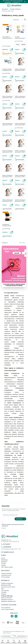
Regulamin (4, 562)
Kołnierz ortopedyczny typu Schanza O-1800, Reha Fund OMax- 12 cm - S (20, 152)
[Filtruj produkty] (14, 636)
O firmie (3, 563)
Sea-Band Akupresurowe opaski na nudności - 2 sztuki (20, 38)
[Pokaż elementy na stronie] (24, 243)
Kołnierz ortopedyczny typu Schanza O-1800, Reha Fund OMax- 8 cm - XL (20, 201)
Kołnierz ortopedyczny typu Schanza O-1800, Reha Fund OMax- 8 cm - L (20, 70)
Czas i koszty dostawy (7, 609)
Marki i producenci (6, 598)
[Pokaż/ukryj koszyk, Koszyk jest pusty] (25, 641)
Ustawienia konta (6, 575)
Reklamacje (4, 560)
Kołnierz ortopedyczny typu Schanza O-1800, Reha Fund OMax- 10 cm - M (8, 201)
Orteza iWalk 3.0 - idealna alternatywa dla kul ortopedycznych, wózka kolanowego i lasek (8, 38)
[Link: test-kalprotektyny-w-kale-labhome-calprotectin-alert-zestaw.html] (14, 266)
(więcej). (4, 528)
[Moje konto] (19, 641)
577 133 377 (6, 544)
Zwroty (3, 558)
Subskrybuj (20, 519)
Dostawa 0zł (6, 25)
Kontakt (3, 565)
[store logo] (14, 5)
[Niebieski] (24, 44)
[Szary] (18, 44)
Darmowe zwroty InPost (8, 587)
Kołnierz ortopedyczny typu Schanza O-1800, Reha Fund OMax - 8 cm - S (20, 97)
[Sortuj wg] (18, 20)
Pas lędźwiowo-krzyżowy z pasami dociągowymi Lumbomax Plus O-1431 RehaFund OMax (8, 225)
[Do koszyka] (11, 50)
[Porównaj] (11, 30)
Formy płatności (6, 608)
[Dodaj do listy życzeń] (11, 26)
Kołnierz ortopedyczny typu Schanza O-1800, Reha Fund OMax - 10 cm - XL (8, 176)
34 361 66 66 (6, 547)
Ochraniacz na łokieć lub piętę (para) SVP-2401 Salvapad (7, 70)
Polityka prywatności (7, 583)
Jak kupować (5, 590)
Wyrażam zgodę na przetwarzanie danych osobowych (13, 525)
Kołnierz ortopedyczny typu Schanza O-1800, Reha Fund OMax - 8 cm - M (8, 97)
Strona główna (5, 9)
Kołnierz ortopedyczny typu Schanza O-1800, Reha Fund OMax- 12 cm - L (8, 152)
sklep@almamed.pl (7, 552)
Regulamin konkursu (7, 600)
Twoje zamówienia (6, 573)
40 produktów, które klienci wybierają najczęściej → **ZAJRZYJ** (13, 2)
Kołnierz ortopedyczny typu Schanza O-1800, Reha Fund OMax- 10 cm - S (20, 124)
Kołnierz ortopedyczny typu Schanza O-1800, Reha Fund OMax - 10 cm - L (20, 176)
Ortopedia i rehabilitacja (15, 9)
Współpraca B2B (6, 585)
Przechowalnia (5, 577)
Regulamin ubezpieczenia (8, 601)
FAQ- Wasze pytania (7, 567)
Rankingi (4, 594)
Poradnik (4, 592)
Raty (2, 589)
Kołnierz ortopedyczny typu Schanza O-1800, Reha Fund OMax (8, 124)
